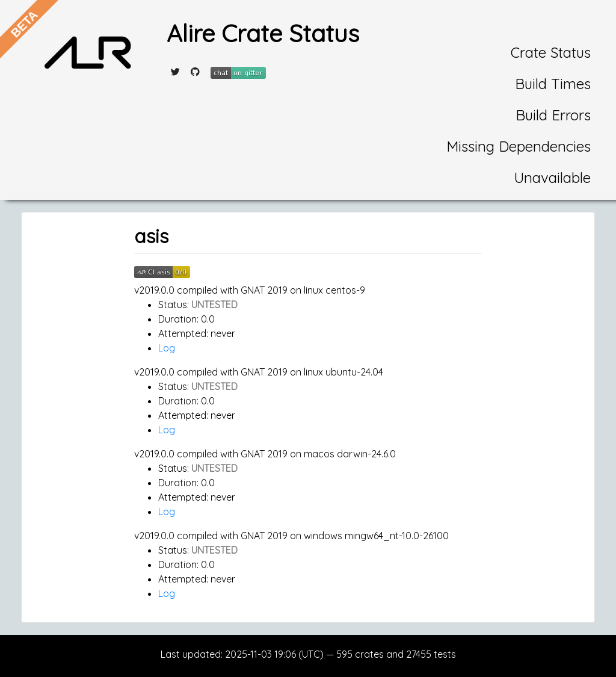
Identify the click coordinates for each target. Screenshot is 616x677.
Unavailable (552, 178)
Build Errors (553, 115)
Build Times (553, 84)
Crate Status (551, 52)
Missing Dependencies (519, 146)
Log (167, 348)
